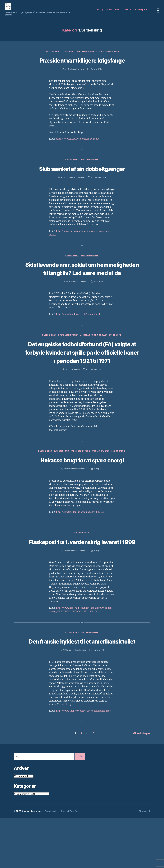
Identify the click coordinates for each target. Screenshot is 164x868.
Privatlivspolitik (141, 11)
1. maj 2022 (99, 303)
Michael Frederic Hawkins (74, 190)
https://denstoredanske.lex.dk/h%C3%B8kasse (82, 542)
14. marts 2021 (99, 697)
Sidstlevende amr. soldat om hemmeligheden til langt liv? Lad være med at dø (82, 285)
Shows (109, 11)
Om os (128, 11)
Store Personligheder (109, 55)
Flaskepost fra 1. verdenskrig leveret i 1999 (82, 576)
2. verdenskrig (68, 55)
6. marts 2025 (97, 73)
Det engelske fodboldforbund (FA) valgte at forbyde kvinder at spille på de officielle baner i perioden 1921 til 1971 (82, 378)
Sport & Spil (117, 357)
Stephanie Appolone (76, 73)
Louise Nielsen (73, 399)
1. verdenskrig (51, 55)
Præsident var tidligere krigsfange (82, 64)
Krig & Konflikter (86, 55)
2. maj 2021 (99, 499)
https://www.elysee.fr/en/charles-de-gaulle (79, 143)
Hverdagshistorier (68, 357)
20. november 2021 (94, 399)
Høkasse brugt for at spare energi (82, 490)
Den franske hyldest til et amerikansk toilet (82, 684)
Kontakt (119, 11)
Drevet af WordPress (72, 862)
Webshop (99, 11)
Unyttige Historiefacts (32, 862)
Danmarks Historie (80, 481)
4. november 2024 (99, 190)
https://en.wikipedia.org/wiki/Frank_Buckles (81, 335)
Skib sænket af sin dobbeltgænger (82, 177)
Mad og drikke (120, 481)
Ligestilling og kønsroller (94, 357)
